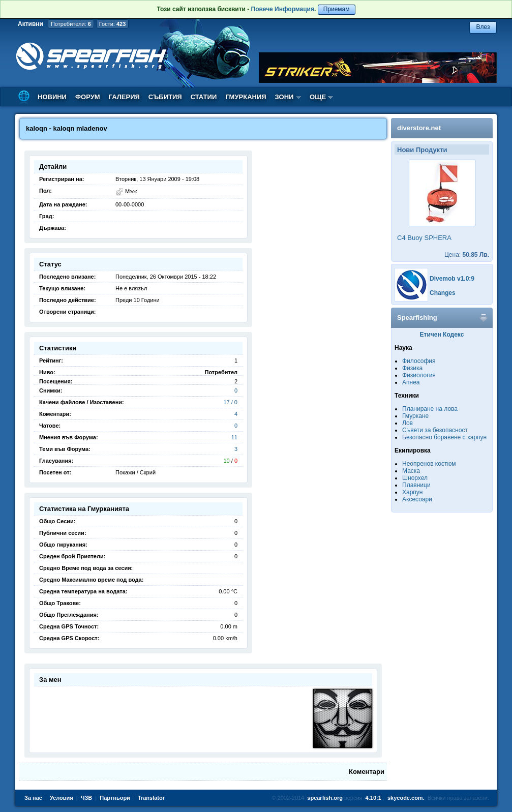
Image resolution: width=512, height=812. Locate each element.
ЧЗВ (87, 798)
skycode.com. (406, 798)
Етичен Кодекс (442, 335)
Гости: (113, 24)
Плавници (416, 485)
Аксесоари (417, 499)
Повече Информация (283, 9)
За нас (33, 798)
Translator (151, 798)
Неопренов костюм (429, 464)
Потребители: (71, 24)
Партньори (115, 798)
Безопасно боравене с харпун (444, 437)
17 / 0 (230, 402)
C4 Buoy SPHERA (424, 238)
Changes (443, 293)
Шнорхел (415, 478)
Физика (412, 368)
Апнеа (411, 382)
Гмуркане (415, 416)
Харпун (412, 492)
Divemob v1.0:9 (452, 279)
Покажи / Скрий (135, 472)
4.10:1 (373, 798)
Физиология (419, 375)
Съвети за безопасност (435, 430)
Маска (411, 471)
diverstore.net (419, 128)
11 (234, 437)
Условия (62, 798)
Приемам (337, 9)
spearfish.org (325, 798)
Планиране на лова (430, 409)
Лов (408, 423)
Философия (419, 361)
